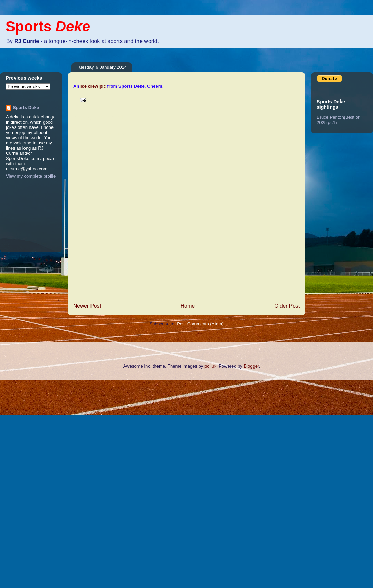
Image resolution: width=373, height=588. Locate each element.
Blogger (251, 366)
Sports (48, 26)
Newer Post (87, 306)
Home (188, 306)
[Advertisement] (28, 483)
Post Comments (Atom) (200, 324)
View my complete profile (31, 176)
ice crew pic (93, 86)
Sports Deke (26, 108)
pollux (210, 366)
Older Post (287, 306)
